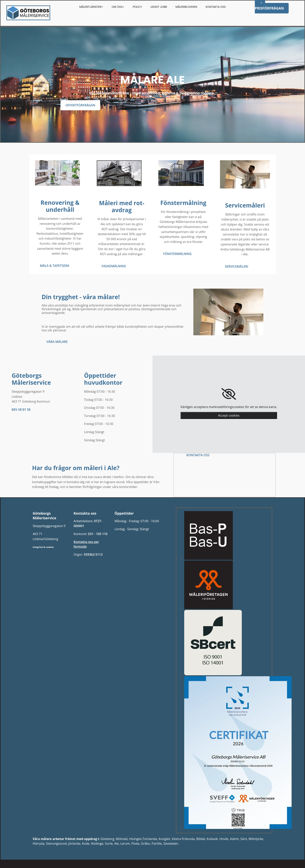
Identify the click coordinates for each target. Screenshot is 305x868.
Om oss (117, 7)
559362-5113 (93, 554)
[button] (80, 105)
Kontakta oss (216, 7)
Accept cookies (229, 415)
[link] (229, 394)
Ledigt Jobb (159, 7)
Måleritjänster (90, 7)
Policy (137, 7)
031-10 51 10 (21, 410)
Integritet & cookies (43, 547)
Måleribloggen (186, 7)
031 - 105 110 (98, 534)
